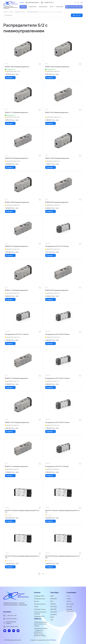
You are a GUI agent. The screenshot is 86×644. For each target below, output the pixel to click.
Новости (69, 602)
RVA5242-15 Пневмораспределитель (17, 469)
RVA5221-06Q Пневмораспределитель (17, 67)
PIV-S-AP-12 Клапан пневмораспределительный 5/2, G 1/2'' (22, 514)
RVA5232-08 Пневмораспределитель (17, 159)
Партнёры (69, 607)
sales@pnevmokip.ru (32, 3)
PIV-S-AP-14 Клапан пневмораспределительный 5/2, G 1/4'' (62, 514)
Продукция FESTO (40, 617)
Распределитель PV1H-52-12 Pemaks (57, 469)
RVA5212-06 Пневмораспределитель (57, 113)
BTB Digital (53, 640)
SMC (52, 620)
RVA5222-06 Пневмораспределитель (57, 292)
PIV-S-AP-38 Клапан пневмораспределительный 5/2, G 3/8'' (62, 560)
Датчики (37, 602)
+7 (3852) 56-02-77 (47, 3)
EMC (52, 602)
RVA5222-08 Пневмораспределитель (57, 203)
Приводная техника (40, 610)
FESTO (52, 618)
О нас (68, 597)
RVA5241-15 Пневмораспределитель (17, 113)
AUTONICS (54, 615)
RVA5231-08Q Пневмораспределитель (57, 67)
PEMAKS (53, 605)
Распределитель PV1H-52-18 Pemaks (57, 248)
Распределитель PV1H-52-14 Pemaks (17, 336)
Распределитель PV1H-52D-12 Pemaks (58, 425)
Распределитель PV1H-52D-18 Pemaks (58, 336)
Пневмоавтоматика (40, 599)
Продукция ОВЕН (39, 597)
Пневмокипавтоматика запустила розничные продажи (41, 624)
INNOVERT (53, 610)
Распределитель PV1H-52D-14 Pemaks (58, 381)
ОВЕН (52, 597)
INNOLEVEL (54, 607)
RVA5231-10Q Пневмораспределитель (17, 425)
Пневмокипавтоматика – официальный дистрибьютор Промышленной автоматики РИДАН (41, 632)
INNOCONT (54, 613)
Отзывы (69, 599)
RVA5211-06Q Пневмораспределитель (57, 159)
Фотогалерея (70, 605)
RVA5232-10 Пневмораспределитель (17, 248)
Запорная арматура (40, 605)
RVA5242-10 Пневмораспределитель (17, 381)
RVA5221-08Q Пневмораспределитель (17, 203)
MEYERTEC (54, 599)
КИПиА (36, 607)
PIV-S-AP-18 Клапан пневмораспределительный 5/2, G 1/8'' (22, 560)
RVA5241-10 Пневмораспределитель (17, 292)
